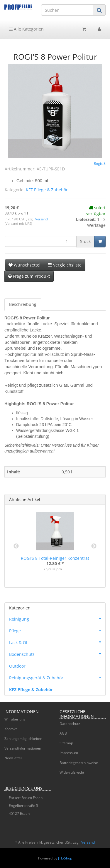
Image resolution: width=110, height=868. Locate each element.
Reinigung (57, 619)
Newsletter (13, 758)
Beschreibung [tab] (23, 304)
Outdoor (17, 666)
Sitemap (66, 743)
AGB (63, 733)
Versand (42, 219)
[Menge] (40, 241)
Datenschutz (70, 724)
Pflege (57, 630)
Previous (16, 546)
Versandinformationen (23, 748)
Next (94, 546)
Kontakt (11, 729)
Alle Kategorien (26, 29)
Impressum (69, 753)
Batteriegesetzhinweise (79, 763)
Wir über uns (15, 719)
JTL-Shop (65, 858)
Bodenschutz (57, 654)
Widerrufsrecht (72, 772)
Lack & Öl (57, 642)
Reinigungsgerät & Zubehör (57, 677)
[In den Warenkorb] (100, 242)
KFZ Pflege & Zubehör (47, 190)
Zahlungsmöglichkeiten (23, 739)
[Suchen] (67, 10)
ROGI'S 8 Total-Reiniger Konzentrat (55, 558)
